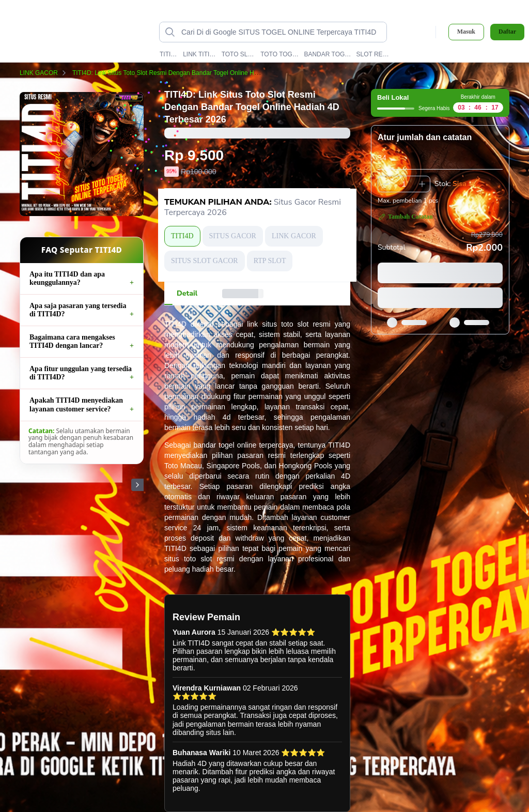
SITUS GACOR (233, 236)
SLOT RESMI (374, 54)
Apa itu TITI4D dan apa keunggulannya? (67, 278)
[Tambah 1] (422, 184)
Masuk (466, 32)
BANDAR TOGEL (328, 54)
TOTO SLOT (239, 54)
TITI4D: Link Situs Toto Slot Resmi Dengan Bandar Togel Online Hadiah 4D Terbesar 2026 (203, 73)
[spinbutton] (404, 184)
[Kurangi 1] (386, 184)
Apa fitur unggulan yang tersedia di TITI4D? (81, 373)
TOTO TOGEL (280, 54)
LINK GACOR (45, 73)
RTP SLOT (270, 261)
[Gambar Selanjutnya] (137, 485)
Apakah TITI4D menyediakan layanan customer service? (76, 404)
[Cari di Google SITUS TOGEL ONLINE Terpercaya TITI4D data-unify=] (281, 32)
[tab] (187, 294)
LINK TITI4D (200, 54)
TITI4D (169, 54)
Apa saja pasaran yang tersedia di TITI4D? (78, 310)
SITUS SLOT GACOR (205, 261)
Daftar (507, 32)
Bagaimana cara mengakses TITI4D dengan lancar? (72, 341)
